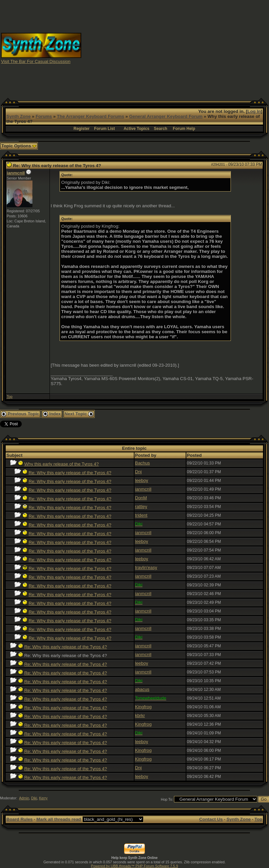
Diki (34, 798)
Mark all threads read (59, 819)
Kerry (43, 798)
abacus (142, 689)
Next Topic (79, 414)
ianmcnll (16, 173)
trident (141, 515)
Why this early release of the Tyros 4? (61, 464)
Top (10, 396)
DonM (141, 498)
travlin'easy (146, 567)
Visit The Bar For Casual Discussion (36, 61)
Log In (254, 111)
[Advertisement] (175, 48)
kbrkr (140, 715)
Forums (44, 116)
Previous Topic (20, 414)
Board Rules (20, 819)
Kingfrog (144, 707)
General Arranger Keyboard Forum (166, 116)
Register (82, 129)
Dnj (139, 472)
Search (161, 129)
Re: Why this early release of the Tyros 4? (70, 473)
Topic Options (19, 146)
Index (52, 414)
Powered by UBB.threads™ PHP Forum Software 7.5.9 (134, 866)
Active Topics (136, 129)
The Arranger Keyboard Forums (91, 116)
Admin (24, 798)
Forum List (104, 129)
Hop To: (167, 799)
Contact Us (211, 819)
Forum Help (184, 129)
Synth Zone (19, 116)
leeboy (142, 480)
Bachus (143, 463)
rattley (141, 507)
